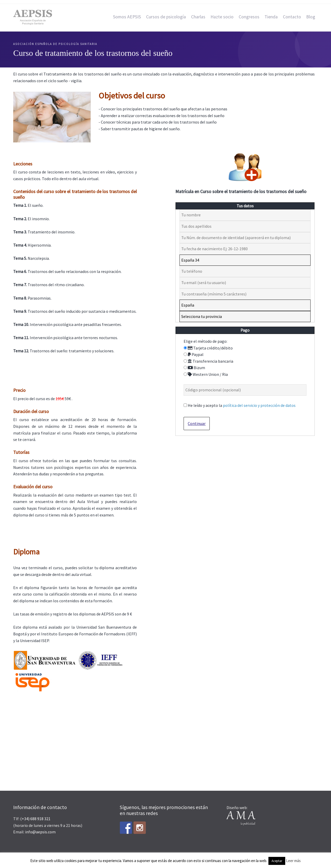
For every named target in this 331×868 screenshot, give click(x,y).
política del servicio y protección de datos (259, 405)
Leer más (293, 861)
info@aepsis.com (40, 832)
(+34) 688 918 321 (35, 819)
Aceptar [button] (277, 861)
